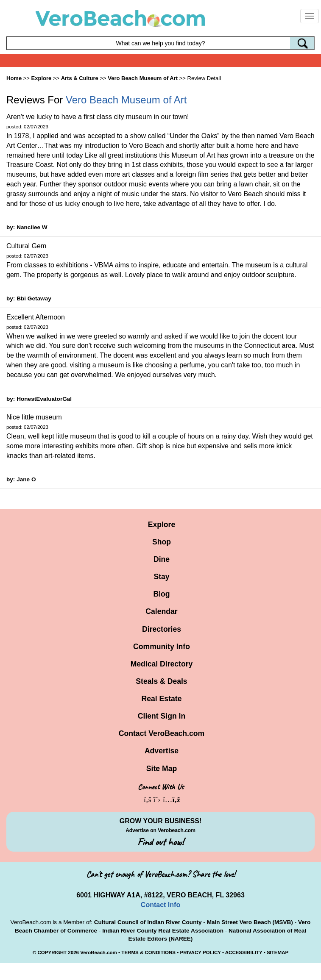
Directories (162, 629)
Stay (161, 577)
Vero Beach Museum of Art (143, 78)
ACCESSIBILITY (244, 952)
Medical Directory (162, 664)
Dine (162, 559)
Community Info (162, 647)
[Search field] (160, 43)
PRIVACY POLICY (200, 952)
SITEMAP (278, 952)
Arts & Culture (80, 78)
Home (14, 78)
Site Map (162, 769)
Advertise (162, 751)
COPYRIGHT (52, 952)
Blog (161, 594)
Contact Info (160, 905)
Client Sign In (162, 716)
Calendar (161, 611)
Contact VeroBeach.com (162, 733)
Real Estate (162, 699)
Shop (162, 542)
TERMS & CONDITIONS (148, 952)
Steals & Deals (161, 681)
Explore (162, 525)
